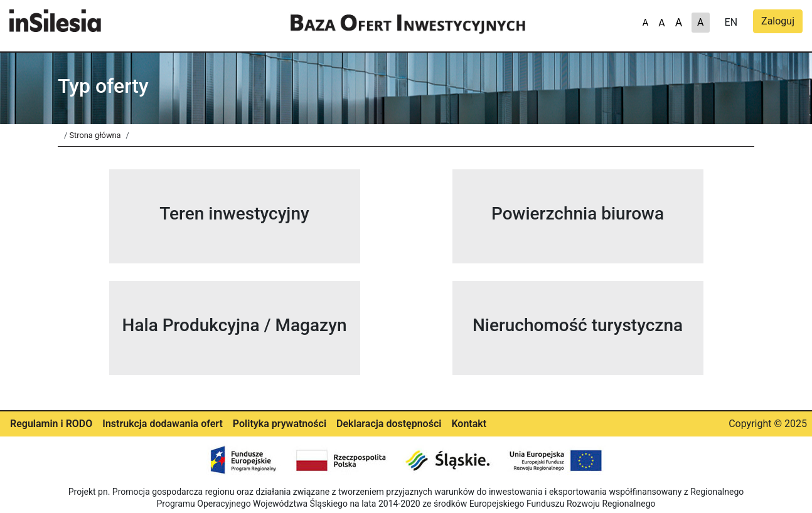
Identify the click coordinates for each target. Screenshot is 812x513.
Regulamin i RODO (51, 424)
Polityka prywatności (280, 424)
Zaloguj (778, 21)
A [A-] (679, 23)
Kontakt (469, 424)
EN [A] (731, 22)
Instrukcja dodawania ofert (163, 424)
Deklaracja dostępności (389, 424)
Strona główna (95, 135)
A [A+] (645, 23)
